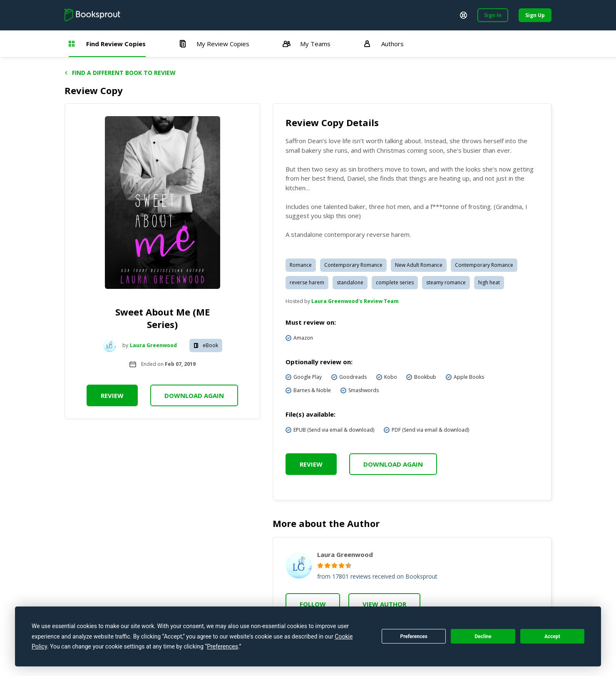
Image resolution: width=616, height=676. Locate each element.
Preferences (414, 636)
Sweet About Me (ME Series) (163, 318)
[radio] (320, 565)
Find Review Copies (107, 44)
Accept (552, 636)
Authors (384, 44)
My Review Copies (214, 44)
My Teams (307, 44)
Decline (483, 636)
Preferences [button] (222, 646)
